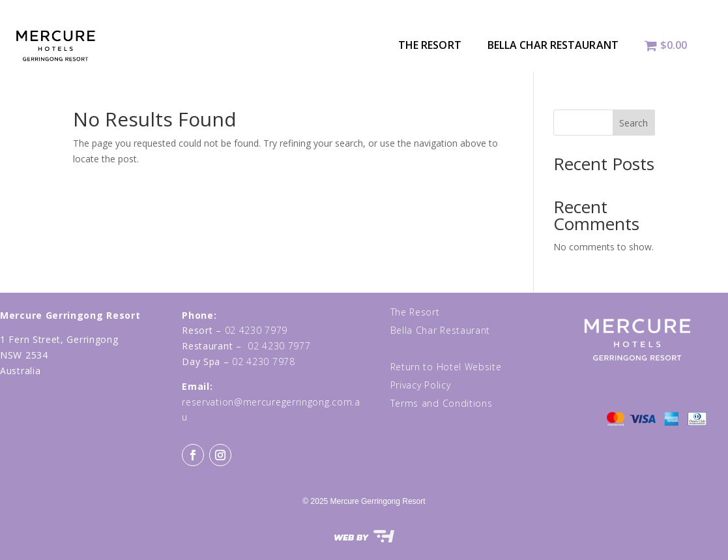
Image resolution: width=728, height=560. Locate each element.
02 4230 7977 (279, 346)
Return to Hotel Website (446, 367)
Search (633, 123)
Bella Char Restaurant (553, 45)
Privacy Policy (421, 385)
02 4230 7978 (263, 361)
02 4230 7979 (256, 330)
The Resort (430, 45)
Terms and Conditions (442, 403)
